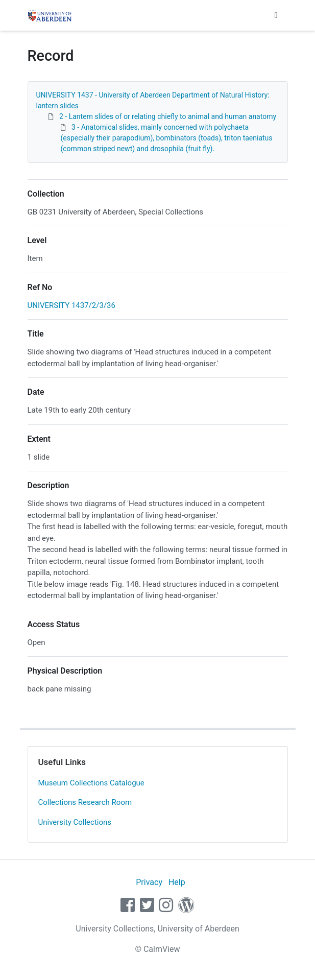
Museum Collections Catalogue (91, 783)
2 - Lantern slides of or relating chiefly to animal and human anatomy (168, 116)
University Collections (75, 822)
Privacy (149, 882)
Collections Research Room (85, 802)
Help (177, 882)
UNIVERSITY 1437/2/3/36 (71, 305)
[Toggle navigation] (276, 15)
